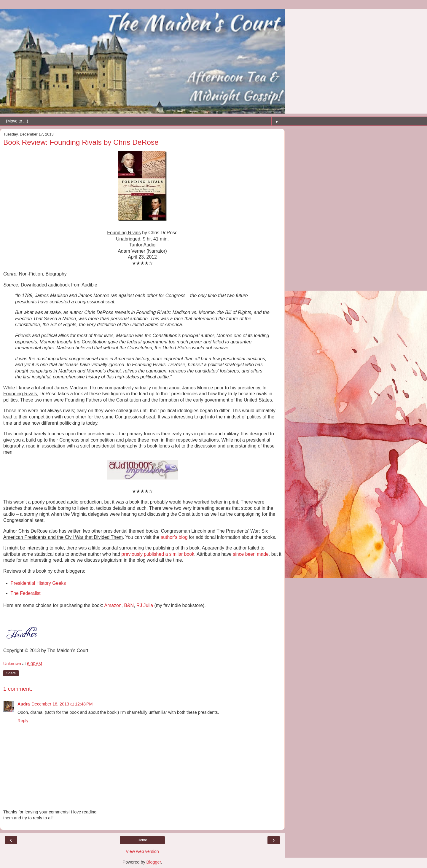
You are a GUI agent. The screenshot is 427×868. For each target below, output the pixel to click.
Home (142, 840)
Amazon (113, 605)
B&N (129, 605)
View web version (142, 851)
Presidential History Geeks (38, 583)
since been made (251, 554)
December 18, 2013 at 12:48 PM (62, 704)
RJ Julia (145, 605)
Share (11, 673)
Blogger (154, 862)
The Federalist (26, 593)
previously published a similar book (158, 554)
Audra (24, 704)
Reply (23, 721)
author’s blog (174, 537)
